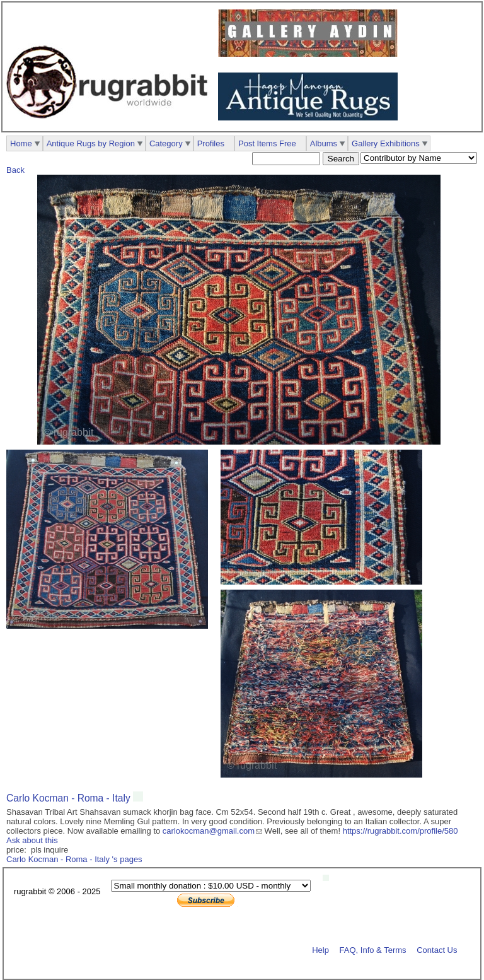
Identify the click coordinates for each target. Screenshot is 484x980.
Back (15, 170)
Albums (324, 143)
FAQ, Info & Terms (373, 949)
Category (166, 143)
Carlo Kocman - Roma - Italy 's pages (74, 859)
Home (21, 143)
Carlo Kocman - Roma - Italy (70, 798)
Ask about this (32, 840)
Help (320, 949)
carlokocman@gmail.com (209, 831)
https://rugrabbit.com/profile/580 (400, 831)
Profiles (211, 143)
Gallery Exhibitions (386, 143)
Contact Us (437, 949)
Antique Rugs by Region (91, 143)
